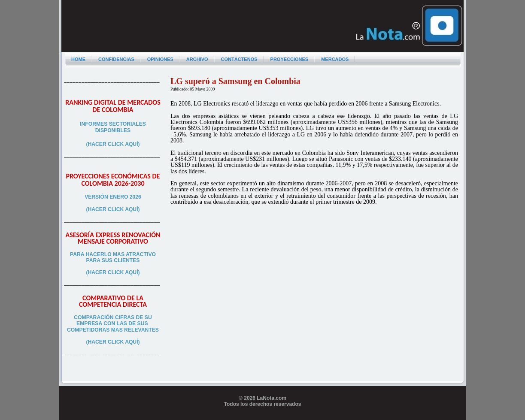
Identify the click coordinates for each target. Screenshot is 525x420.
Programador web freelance (262, 417)
